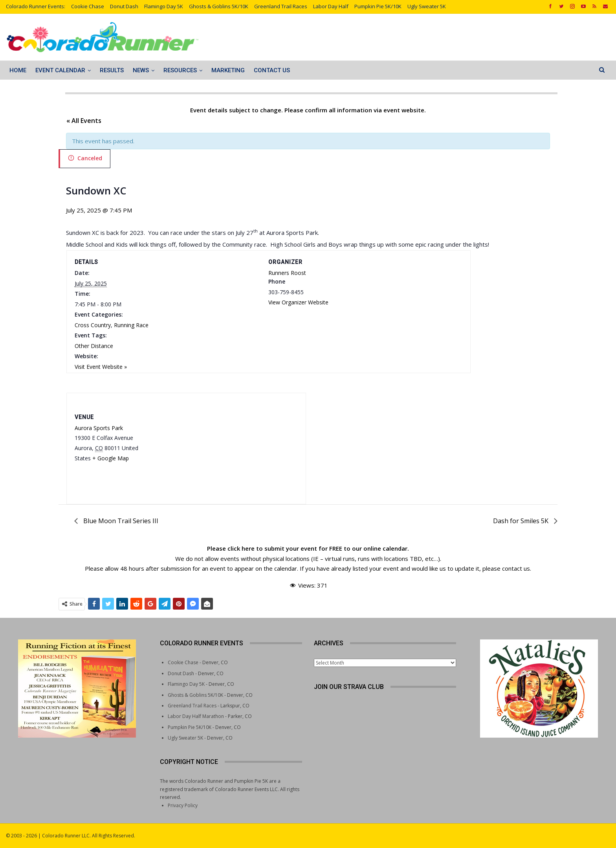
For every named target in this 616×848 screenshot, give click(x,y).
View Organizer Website (298, 302)
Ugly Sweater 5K (427, 6)
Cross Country (93, 325)
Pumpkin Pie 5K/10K (378, 6)
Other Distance (94, 346)
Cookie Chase (88, 6)
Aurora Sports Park (99, 428)
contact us (516, 568)
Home (18, 70)
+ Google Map (111, 458)
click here (241, 548)
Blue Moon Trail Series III (120, 521)
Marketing (228, 70)
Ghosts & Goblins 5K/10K (219, 6)
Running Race (131, 325)
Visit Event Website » (101, 367)
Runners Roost (287, 273)
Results (112, 70)
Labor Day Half (331, 6)
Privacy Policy (183, 805)
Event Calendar (60, 70)
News (141, 70)
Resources (180, 70)
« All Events (84, 121)
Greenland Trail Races (281, 6)
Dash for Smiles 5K (522, 521)
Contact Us (272, 70)
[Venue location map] (229, 442)
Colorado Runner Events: (36, 6)
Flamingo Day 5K (164, 6)
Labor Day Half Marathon (196, 716)
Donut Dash (124, 6)
